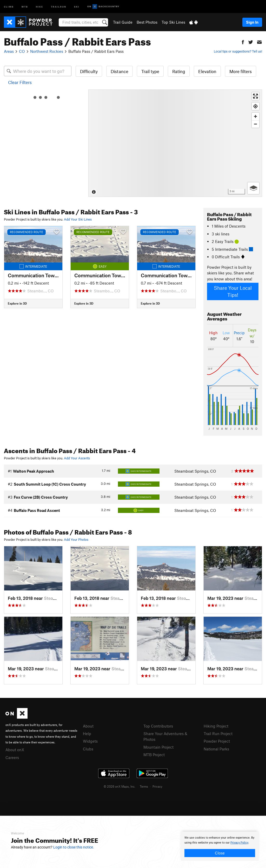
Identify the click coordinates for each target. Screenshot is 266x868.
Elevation (207, 71)
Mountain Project (158, 747)
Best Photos (147, 22)
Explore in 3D (17, 303)
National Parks (216, 749)
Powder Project (217, 741)
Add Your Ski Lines (78, 219)
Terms (144, 786)
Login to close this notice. (74, 847)
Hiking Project (216, 726)
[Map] (175, 143)
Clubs (88, 749)
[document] (220, 846)
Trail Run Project (218, 734)
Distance (119, 71)
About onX (15, 750)
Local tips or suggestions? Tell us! (238, 51)
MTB (25, 6)
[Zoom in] (255, 116)
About (88, 726)
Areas (9, 51)
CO (22, 51)
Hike (39, 6)
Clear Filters (20, 82)
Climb (9, 6)
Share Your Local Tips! (233, 291)
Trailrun (59, 6)
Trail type (150, 71)
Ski (77, 6)
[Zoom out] (255, 124)
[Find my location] (255, 106)
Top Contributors (158, 726)
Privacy (157, 786)
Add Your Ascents (77, 458)
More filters (241, 71)
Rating (179, 71)
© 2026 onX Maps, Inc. (119, 786)
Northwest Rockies (47, 51)
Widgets (90, 741)
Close (220, 853)
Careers (12, 757)
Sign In (252, 22)
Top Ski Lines (173, 22)
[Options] (253, 188)
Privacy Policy (239, 843)
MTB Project (154, 755)
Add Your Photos (76, 539)
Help (87, 734)
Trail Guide (123, 22)
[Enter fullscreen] (255, 96)
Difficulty (89, 71)
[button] (243, 41)
